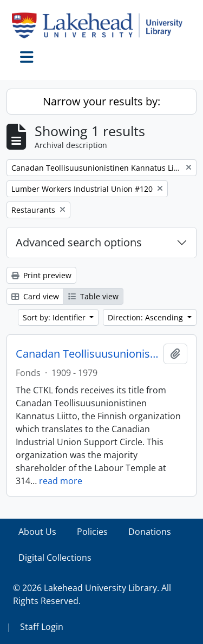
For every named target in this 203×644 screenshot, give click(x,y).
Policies (92, 532)
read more (61, 481)
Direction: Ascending (146, 317)
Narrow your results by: (101, 101)
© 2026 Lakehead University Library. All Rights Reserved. (92, 594)
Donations (150, 532)
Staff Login (42, 627)
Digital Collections (55, 558)
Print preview (41, 275)
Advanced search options (79, 242)
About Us (37, 532)
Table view (93, 296)
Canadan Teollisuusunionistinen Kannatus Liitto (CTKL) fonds (87, 354)
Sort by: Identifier (55, 317)
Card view (35, 296)
